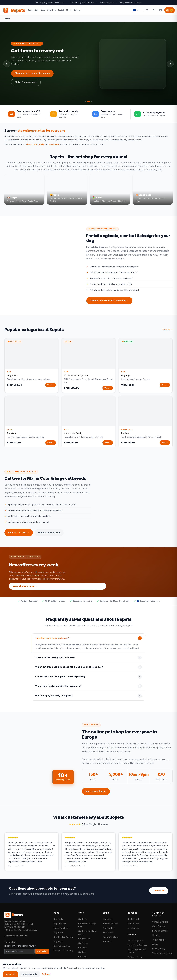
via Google (19, 868)
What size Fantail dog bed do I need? (55, 659)
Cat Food (82, 957)
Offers (155, 944)
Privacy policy (159, 949)
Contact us (159, 891)
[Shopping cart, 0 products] (170, 10)
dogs (29, 144)
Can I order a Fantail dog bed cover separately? (61, 679)
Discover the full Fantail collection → (109, 303)
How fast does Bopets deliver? (52, 640)
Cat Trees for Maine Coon (87, 933)
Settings (46, 974)
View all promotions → (25, 588)
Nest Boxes (108, 932)
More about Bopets (96, 793)
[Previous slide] (7, 64)
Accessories (133, 928)
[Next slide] (170, 64)
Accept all (10, 974)
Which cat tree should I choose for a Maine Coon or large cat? (69, 669)
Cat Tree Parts (85, 939)
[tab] (85, 102)
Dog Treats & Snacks (63, 937)
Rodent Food (134, 924)
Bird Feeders (109, 928)
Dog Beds (58, 919)
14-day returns (159, 940)
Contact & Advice (160, 922)
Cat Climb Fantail (135, 957)
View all (167, 332)
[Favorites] (160, 10)
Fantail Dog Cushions (137, 945)
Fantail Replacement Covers (137, 951)
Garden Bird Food (111, 937)
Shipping (156, 935)
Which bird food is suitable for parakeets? (58, 688)
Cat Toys (82, 952)
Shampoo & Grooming (63, 950)
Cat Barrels (83, 943)
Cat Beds (82, 948)
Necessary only (29, 974)
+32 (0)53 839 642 (13, 930)
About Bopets (158, 926)
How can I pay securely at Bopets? (54, 698)
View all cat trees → (19, 535)
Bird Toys (107, 941)
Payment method (160, 931)
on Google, (89, 827)
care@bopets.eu (30, 930)
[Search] (147, 10)
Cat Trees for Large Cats (87, 925)
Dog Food (58, 932)
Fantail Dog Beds (61, 928)
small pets (54, 144)
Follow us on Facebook (16, 936)
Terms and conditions (162, 953)
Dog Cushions (60, 924)
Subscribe (42, 951)
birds (41, 144)
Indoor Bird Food (111, 924)
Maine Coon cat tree (49, 535)
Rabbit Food (133, 919)
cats (35, 144)
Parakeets (108, 919)
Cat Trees (83, 919)
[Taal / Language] (137, 10)
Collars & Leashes (62, 946)
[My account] (154, 10)
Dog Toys (58, 941)
